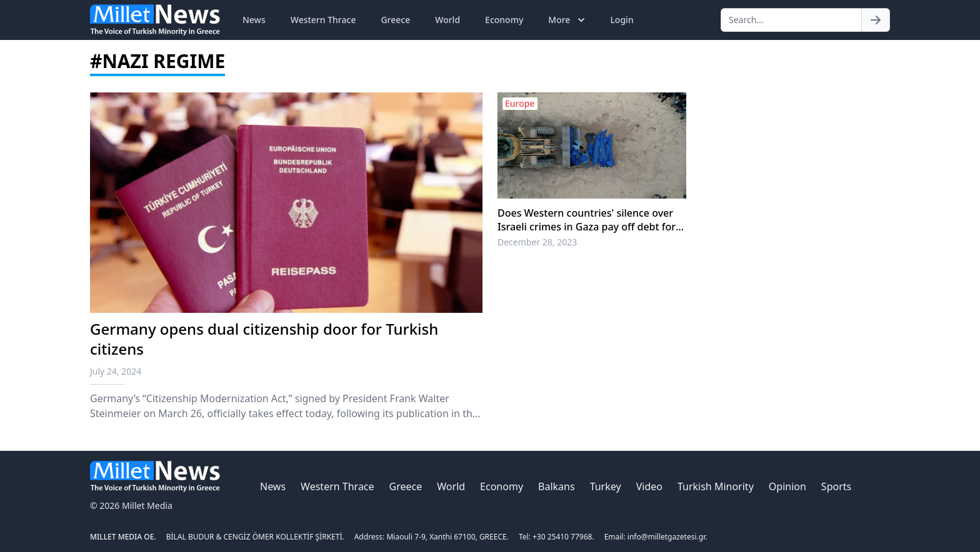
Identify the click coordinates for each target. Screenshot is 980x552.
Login (622, 20)
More (568, 20)
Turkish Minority (716, 486)
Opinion (787, 486)
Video (649, 486)
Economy (504, 20)
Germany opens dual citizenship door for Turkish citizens (264, 339)
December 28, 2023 (537, 242)
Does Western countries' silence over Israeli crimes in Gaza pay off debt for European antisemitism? (587, 220)
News (254, 20)
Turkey (606, 486)
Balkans (557, 486)
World (447, 20)
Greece (395, 20)
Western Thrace (323, 20)
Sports (836, 486)
